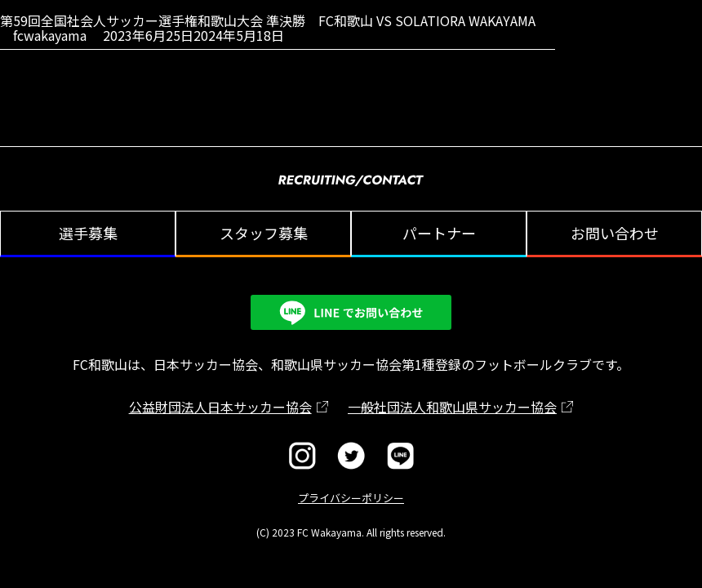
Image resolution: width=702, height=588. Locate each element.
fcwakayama (50, 35)
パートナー (439, 233)
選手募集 (88, 233)
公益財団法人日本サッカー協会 (220, 407)
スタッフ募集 (264, 233)
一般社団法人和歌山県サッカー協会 (452, 407)
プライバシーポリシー (351, 498)
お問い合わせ (615, 233)
